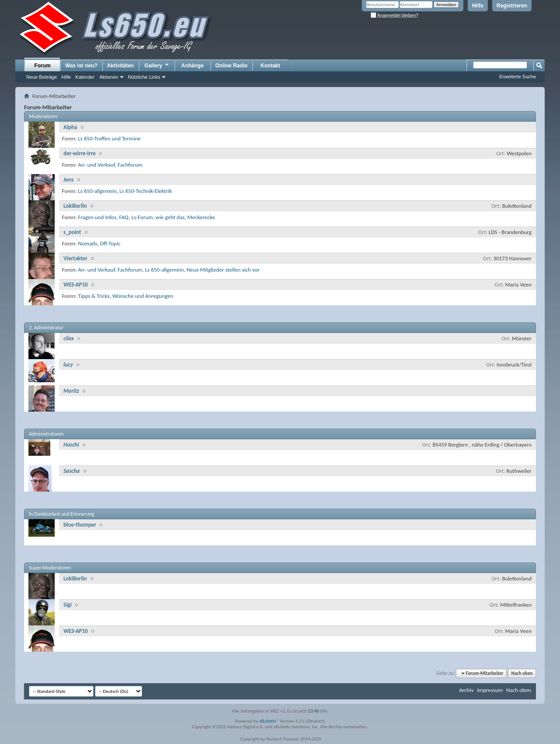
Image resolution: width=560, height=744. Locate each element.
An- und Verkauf (96, 165)
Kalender (85, 77)
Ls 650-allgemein (97, 191)
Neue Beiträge (42, 77)
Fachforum (130, 165)
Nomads (87, 243)
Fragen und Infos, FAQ (103, 217)
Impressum (490, 690)
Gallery (157, 65)
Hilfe (478, 6)
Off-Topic (110, 243)
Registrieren (512, 6)
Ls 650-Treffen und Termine (109, 138)
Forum (42, 66)
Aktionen (109, 77)
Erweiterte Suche (518, 77)
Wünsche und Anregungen (143, 296)
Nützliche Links (144, 77)
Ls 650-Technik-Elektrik (146, 191)
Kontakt (271, 66)
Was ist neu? (81, 66)
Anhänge (192, 66)
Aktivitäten (121, 66)
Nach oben (522, 673)
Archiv (466, 690)
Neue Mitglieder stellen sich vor (223, 270)
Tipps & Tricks (94, 296)
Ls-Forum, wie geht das (158, 217)
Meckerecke (201, 217)
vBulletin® (269, 721)
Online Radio (231, 66)
